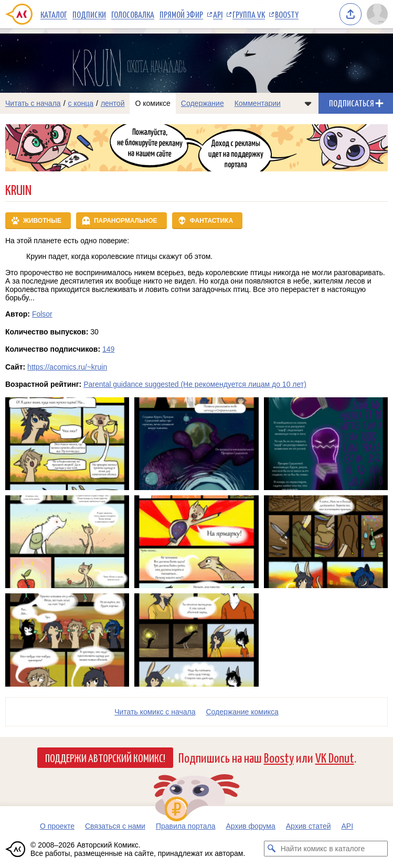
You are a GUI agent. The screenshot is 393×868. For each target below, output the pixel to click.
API (218, 14)
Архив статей (309, 826)
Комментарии (258, 103)
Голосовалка (133, 14)
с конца (81, 103)
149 (108, 349)
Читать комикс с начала (155, 712)
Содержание (203, 103)
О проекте (57, 826)
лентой (113, 103)
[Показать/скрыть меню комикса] (308, 103)
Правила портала (186, 826)
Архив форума (250, 826)
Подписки (89, 14)
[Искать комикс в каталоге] (272, 849)
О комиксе (152, 103)
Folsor (42, 314)
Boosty (287, 14)
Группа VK (249, 14)
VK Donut (335, 757)
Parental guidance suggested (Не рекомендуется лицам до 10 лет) (195, 384)
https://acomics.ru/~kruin (67, 367)
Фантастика (212, 221)
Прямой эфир (181, 14)
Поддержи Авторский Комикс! (105, 757)
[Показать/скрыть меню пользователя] (377, 14)
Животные (42, 221)
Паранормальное (126, 221)
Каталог (54, 14)
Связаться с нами (115, 826)
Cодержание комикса (242, 712)
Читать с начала (33, 103)
